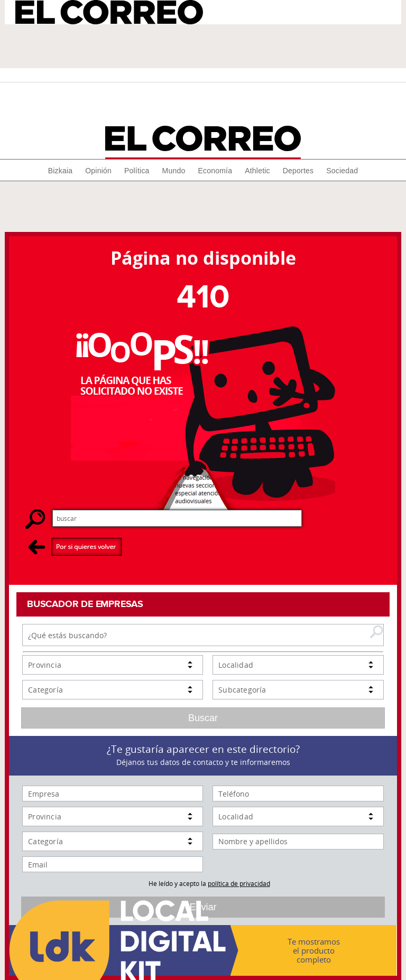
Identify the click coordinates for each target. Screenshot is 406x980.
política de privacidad (239, 883)
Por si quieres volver (75, 547)
